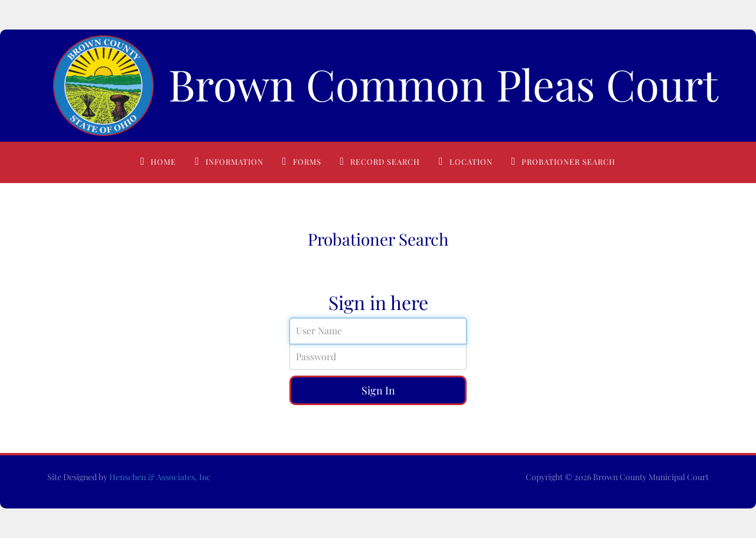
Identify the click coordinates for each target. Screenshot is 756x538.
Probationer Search (568, 162)
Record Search (385, 162)
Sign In (378, 390)
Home (163, 162)
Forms (307, 162)
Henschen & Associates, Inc (160, 477)
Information (234, 162)
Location (471, 162)
